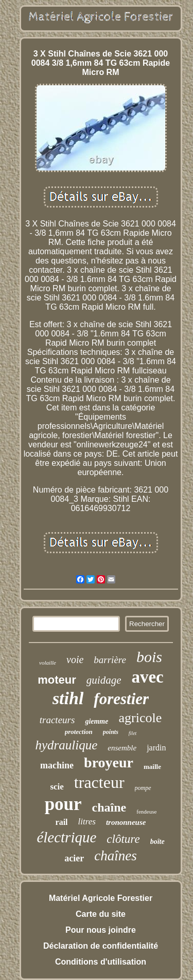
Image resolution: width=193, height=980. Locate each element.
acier (74, 858)
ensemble (122, 748)
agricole (140, 718)
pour (63, 804)
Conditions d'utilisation (101, 962)
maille (152, 767)
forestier (121, 699)
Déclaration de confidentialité (101, 946)
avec (147, 677)
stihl (68, 698)
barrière (110, 660)
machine (57, 765)
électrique (66, 837)
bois (149, 657)
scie (57, 787)
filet (133, 733)
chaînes (115, 856)
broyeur (109, 762)
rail (62, 822)
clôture (123, 839)
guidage (104, 680)
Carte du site (101, 914)
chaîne (109, 807)
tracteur (99, 782)
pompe (143, 788)
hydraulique (67, 745)
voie (75, 659)
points (111, 732)
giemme (97, 721)
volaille (48, 663)
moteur (57, 680)
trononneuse (126, 822)
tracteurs (57, 720)
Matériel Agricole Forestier (101, 898)
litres (87, 822)
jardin (156, 748)
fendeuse (146, 812)
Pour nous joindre (101, 930)
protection (79, 732)
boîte (157, 842)
